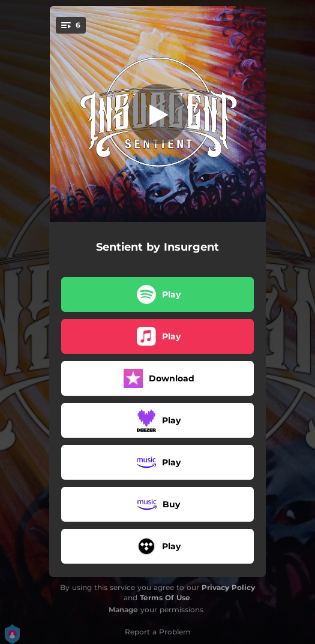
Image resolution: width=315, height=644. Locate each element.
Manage (123, 610)
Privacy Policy (228, 587)
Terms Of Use (165, 598)
